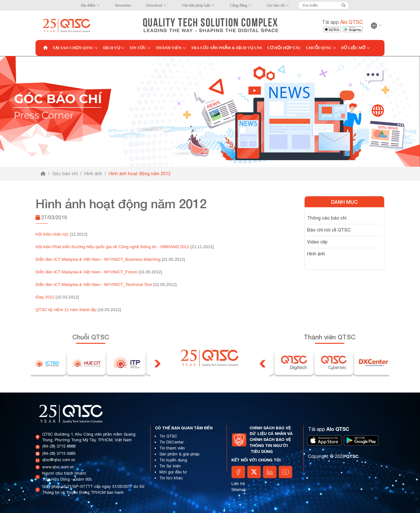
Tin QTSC (168, 436)
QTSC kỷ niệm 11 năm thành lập (66, 310)
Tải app (342, 22)
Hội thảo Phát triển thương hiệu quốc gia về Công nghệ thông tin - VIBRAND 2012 (112, 247)
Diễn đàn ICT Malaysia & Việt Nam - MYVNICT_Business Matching (98, 259)
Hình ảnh (93, 174)
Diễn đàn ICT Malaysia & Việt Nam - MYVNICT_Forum (86, 272)
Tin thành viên (172, 448)
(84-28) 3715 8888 (59, 446)
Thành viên (169, 48)
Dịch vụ (112, 48)
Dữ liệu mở (353, 48)
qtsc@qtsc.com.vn (59, 460)
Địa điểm (88, 5)
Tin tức (138, 48)
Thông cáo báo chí (327, 218)
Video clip (317, 242)
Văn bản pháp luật (196, 5)
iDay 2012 (45, 297)
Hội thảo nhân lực (52, 234)
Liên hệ (238, 484)
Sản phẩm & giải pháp (179, 454)
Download (154, 5)
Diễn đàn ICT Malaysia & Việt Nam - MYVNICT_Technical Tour (94, 284)
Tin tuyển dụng (173, 460)
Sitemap (239, 490)
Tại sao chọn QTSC (73, 48)
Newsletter (123, 5)
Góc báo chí (276, 5)
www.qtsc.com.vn (58, 467)
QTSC (352, 456)
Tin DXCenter (171, 442)
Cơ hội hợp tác (284, 48)
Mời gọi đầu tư (173, 472)
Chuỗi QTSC (319, 48)
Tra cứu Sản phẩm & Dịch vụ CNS (227, 48)
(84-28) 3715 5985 (59, 453)
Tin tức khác (171, 478)
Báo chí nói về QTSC (329, 230)
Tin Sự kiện (170, 466)
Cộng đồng (238, 5)
